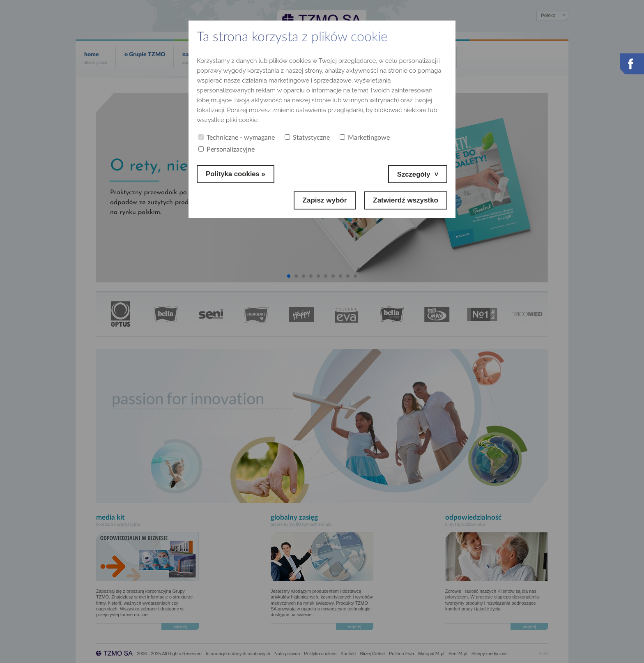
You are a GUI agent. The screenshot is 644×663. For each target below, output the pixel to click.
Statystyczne (307, 138)
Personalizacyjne (227, 150)
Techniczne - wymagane (237, 138)
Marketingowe (365, 138)
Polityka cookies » (236, 174)
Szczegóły (413, 174)
